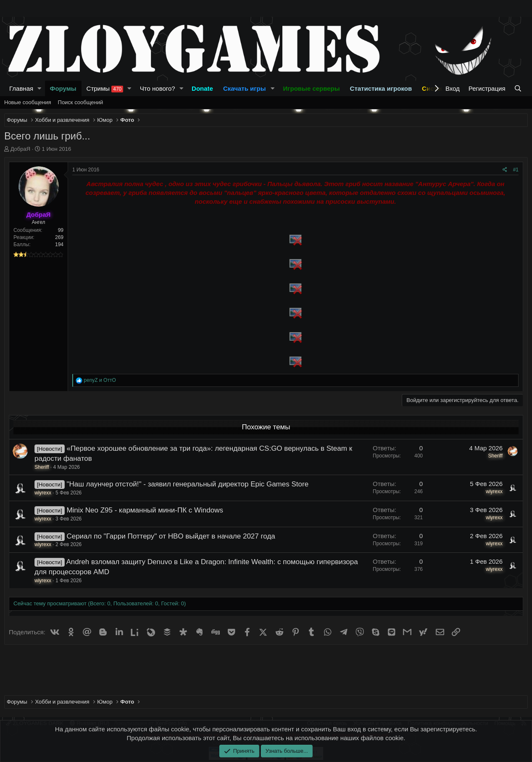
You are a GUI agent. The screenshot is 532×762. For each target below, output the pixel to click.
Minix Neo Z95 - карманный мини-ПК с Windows (145, 510)
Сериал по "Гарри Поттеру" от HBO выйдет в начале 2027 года (171, 536)
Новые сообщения (28, 102)
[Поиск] (519, 88)
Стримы (105, 89)
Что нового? (158, 88)
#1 (516, 170)
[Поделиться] (505, 170)
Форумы (63, 88)
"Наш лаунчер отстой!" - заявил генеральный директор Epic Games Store (187, 484)
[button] (40, 88)
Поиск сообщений (81, 102)
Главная (21, 88)
